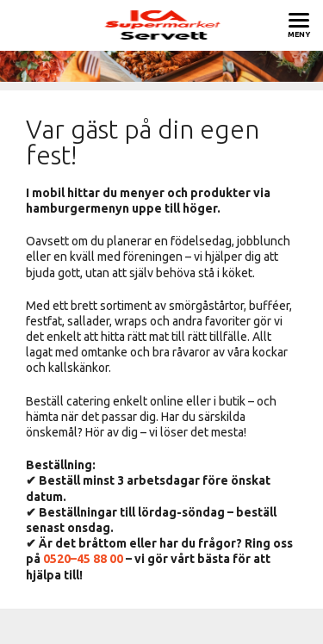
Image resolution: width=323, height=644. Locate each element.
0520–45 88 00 (83, 559)
